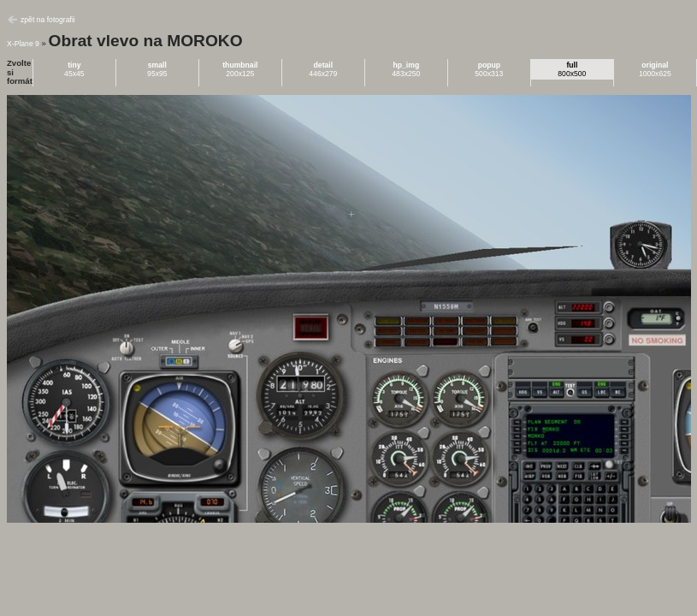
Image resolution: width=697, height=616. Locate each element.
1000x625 (655, 69)
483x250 (406, 69)
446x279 (323, 69)
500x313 (489, 69)
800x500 (572, 69)
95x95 (157, 69)
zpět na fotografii (48, 20)
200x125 (240, 69)
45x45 (74, 69)
